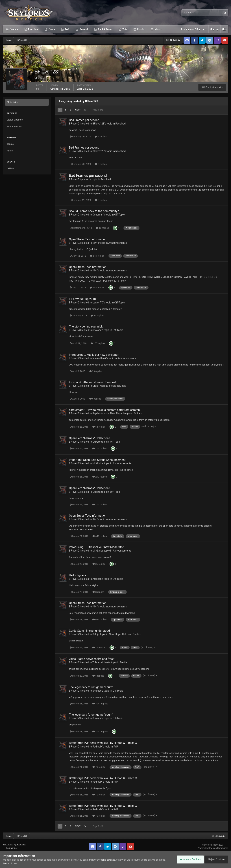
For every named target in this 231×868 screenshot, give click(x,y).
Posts (10, 151)
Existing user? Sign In (194, 29)
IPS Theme (8, 845)
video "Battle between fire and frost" (92, 659)
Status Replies (14, 127)
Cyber (96, 442)
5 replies (101, 137)
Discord (83, 29)
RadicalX (97, 747)
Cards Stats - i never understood (89, 631)
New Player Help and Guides (126, 413)
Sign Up (214, 29)
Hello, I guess (78, 575)
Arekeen (97, 579)
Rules (51, 29)
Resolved (121, 124)
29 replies (96, 371)
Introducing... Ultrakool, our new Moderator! (97, 547)
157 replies (98, 343)
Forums (14, 29)
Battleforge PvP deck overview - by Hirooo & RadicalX (103, 743)
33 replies (97, 315)
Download (33, 29)
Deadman (98, 215)
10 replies (102, 228)
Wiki (124, 29)
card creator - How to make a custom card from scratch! (105, 410)
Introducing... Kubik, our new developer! (94, 355)
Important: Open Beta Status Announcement (97, 460)
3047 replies (100, 704)
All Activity (12, 102)
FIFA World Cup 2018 (82, 299)
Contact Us (11, 848)
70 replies (99, 767)
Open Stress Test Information (88, 239)
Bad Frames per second (84, 120)
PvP (116, 747)
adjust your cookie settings (101, 860)
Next (78, 110)
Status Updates (15, 120)
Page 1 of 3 (99, 110)
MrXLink (97, 463)
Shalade (97, 330)
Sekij (95, 634)
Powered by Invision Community (213, 848)
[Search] (191, 13)
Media (123, 386)
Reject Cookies (216, 859)
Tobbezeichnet (101, 662)
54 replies (99, 427)
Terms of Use (10, 863)
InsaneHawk (99, 358)
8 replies (98, 592)
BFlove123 (75, 124)
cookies (24, 860)
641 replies (97, 256)
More (157, 29)
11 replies (99, 648)
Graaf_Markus (100, 386)
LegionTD (98, 303)
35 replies (99, 564)
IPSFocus (21, 845)
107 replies (100, 448)
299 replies (100, 477)
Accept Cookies (189, 859)
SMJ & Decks (105, 29)
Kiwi (95, 243)
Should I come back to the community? (94, 211)
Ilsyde (96, 413)
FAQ (67, 29)
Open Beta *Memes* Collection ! (90, 438)
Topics (10, 144)
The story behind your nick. (86, 327)
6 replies (95, 399)
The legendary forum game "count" (91, 687)
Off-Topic (119, 215)
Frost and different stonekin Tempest (93, 382)
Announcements (117, 243)
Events (140, 29)
